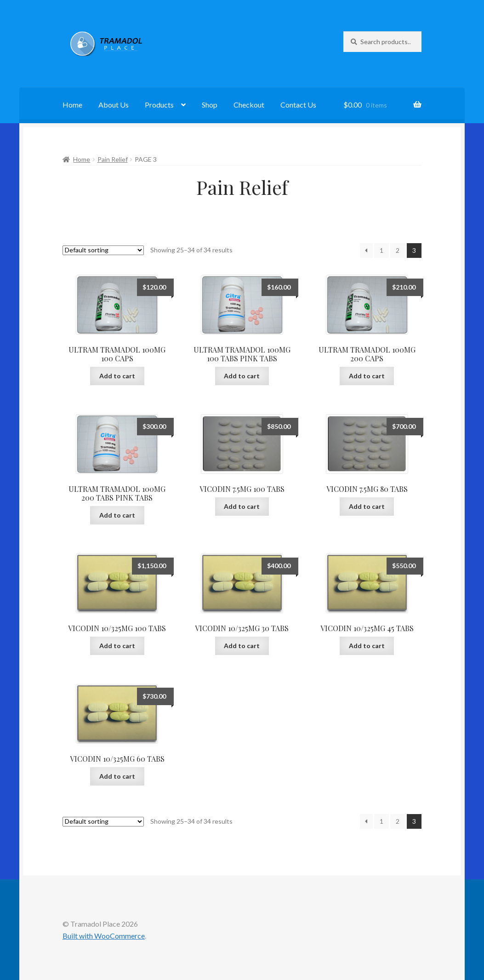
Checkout (249, 105)
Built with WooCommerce (104, 936)
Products (159, 105)
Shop (210, 105)
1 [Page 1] (382, 250)
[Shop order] (103, 250)
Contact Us (298, 105)
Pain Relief (113, 159)
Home (72, 105)
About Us (114, 105)
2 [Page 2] (398, 250)
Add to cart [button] (117, 376)
